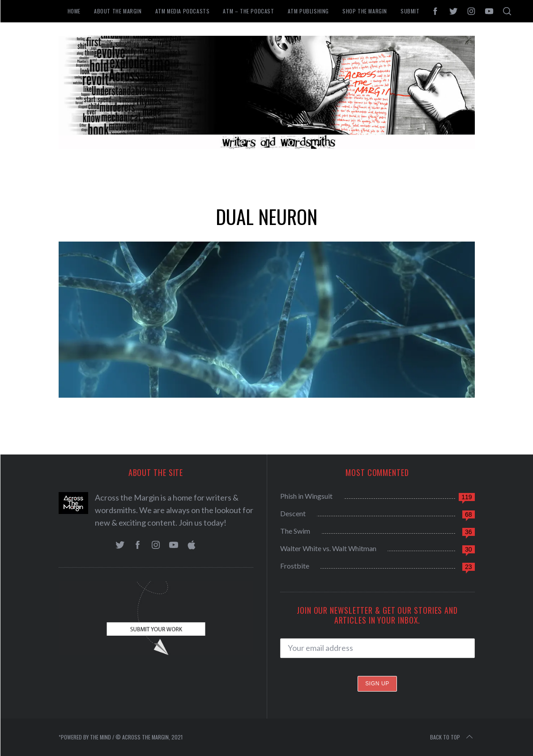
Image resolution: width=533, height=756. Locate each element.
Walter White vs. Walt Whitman (328, 548)
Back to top (452, 737)
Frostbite (295, 566)
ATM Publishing (308, 11)
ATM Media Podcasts (183, 11)
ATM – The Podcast (248, 11)
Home (74, 11)
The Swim (295, 531)
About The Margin (118, 11)
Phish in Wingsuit (306, 496)
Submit (410, 11)
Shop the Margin (365, 11)
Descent (293, 513)
